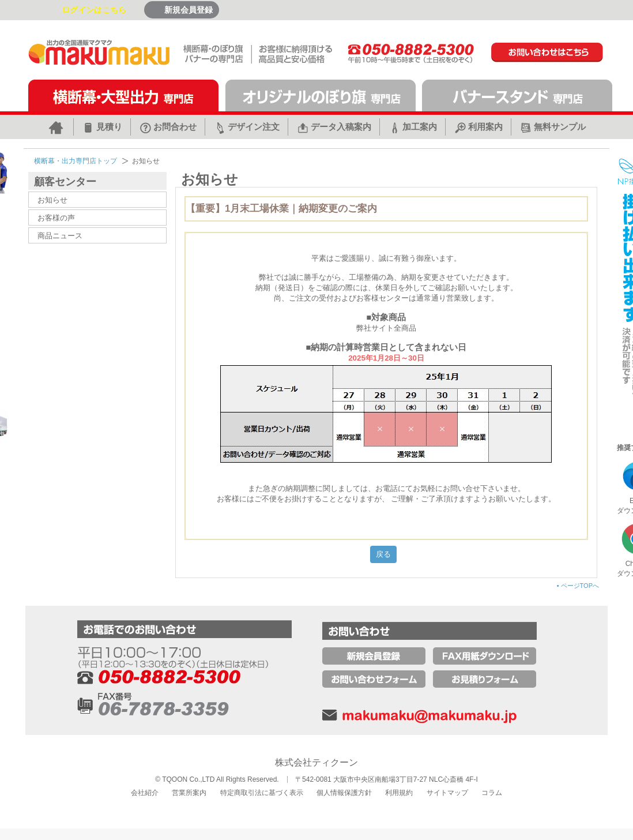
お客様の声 (56, 218)
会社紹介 (145, 793)
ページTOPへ (578, 586)
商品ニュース (60, 236)
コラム (492, 793)
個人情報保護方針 (344, 793)
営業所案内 (189, 793)
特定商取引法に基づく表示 (262, 793)
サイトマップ (447, 793)
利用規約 (399, 793)
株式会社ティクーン (316, 762)
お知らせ (52, 200)
